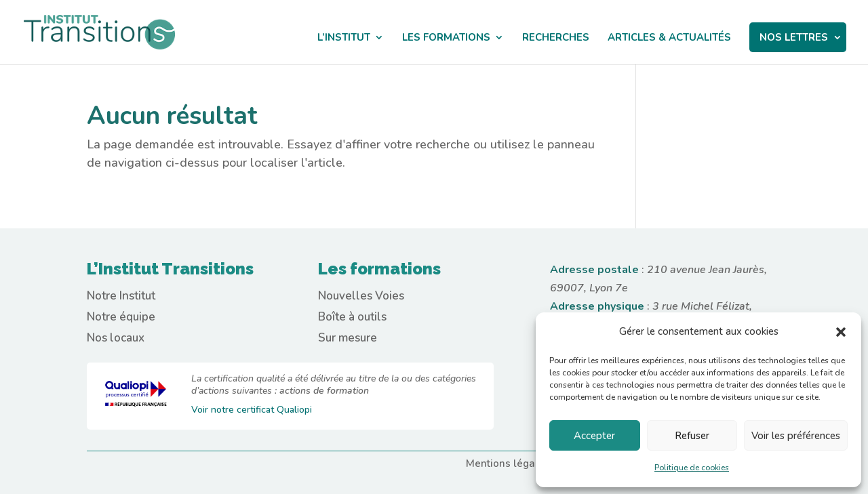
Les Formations (446, 38)
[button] (841, 332)
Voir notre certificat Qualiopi (252, 410)
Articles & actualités (669, 38)
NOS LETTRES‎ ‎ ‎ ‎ (798, 37)
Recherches (556, 38)
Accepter (594, 436)
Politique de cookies (692, 468)
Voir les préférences (796, 436)
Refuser (692, 436)
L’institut (344, 38)
